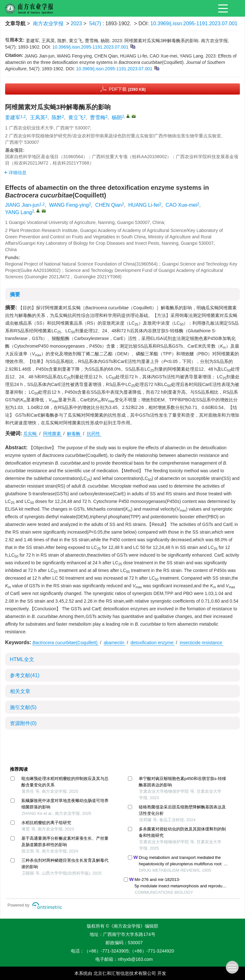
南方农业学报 (48, 23)
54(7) (96, 23)
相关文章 (20, 691)
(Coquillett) (66, 643)
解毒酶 (74, 434)
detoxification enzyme (153, 643)
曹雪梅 (98, 117)
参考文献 (25, 675)
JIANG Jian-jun (22, 205)
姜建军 (13, 117)
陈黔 (57, 117)
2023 (76, 23)
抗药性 (94, 434)
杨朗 (117, 117)
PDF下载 (127, 89)
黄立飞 (76, 117)
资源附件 (23, 723)
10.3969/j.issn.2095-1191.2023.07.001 (194, 23)
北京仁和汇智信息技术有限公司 (125, 973)
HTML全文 (22, 659)
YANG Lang (19, 212)
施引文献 (23, 707)
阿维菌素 (53, 434)
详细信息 (15, 173)
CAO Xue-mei (181, 205)
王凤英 (38, 117)
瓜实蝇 (31, 434)
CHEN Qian (108, 205)
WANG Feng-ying (69, 205)
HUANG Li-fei (144, 205)
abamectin (115, 643)
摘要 (15, 294)
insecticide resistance (201, 643)
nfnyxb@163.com (135, 959)
